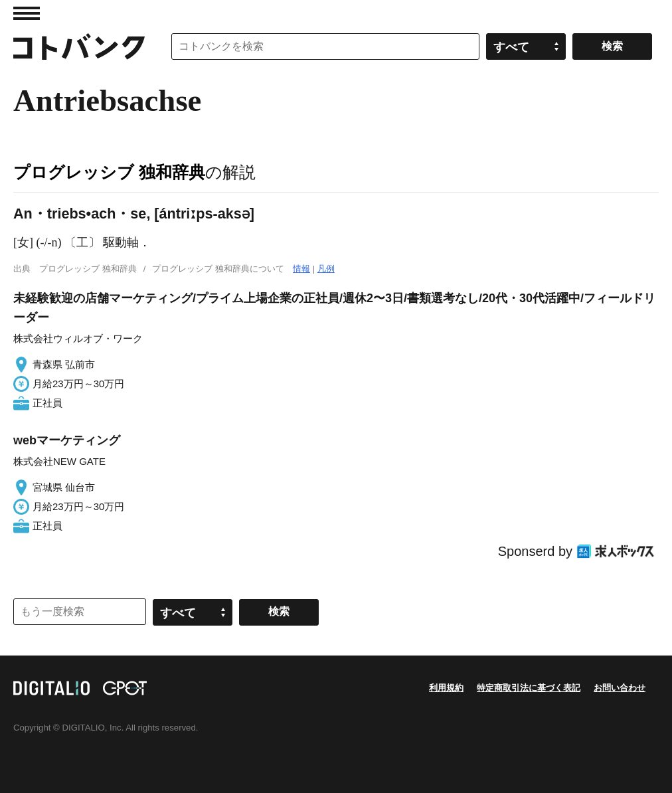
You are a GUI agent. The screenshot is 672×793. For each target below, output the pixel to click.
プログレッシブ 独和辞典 (109, 172)
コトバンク (79, 46)
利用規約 (446, 688)
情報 (301, 269)
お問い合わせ (620, 688)
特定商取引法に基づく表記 (529, 688)
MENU (27, 13)
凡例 (326, 269)
